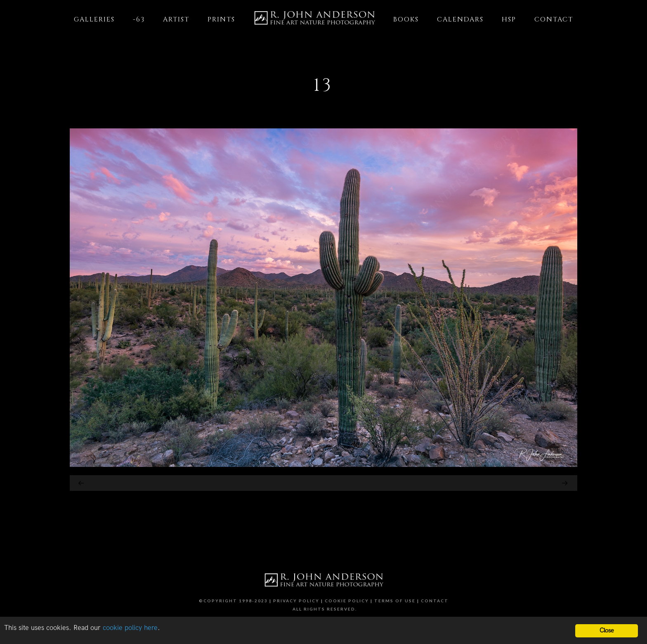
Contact (435, 601)
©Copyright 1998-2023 (233, 601)
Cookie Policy (347, 601)
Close (607, 631)
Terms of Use (395, 601)
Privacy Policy (296, 601)
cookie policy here (130, 628)
